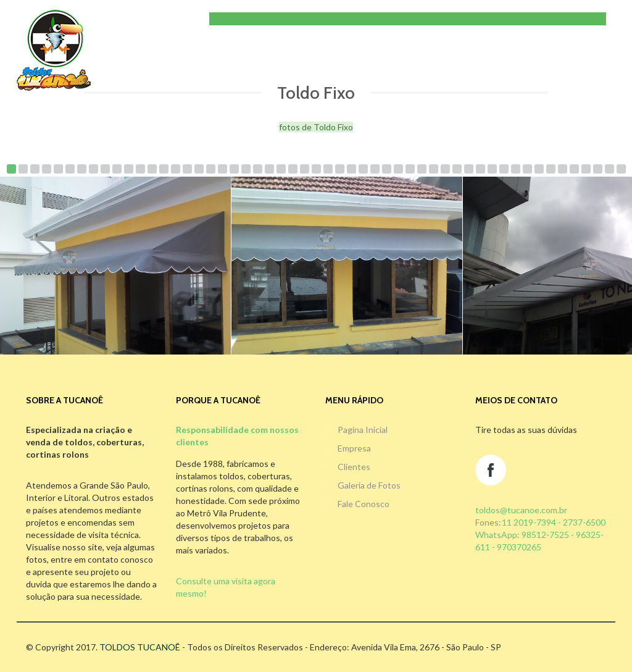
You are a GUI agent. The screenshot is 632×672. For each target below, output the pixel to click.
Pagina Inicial (363, 430)
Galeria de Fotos (369, 485)
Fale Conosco (364, 504)
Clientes (354, 467)
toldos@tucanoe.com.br (521, 510)
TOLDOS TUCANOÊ (140, 647)
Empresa (354, 448)
